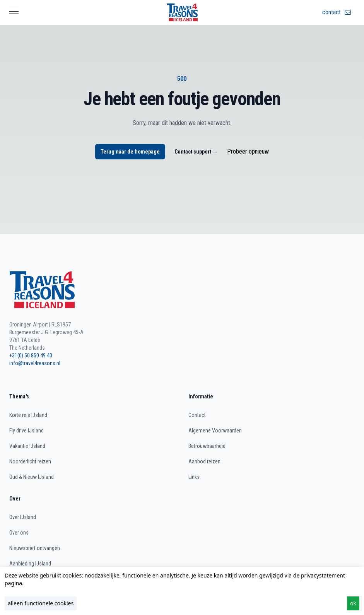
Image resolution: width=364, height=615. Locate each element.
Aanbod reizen (204, 461)
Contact (197, 415)
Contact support (196, 152)
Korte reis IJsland (28, 415)
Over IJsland (23, 517)
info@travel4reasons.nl (35, 363)
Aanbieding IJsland (30, 564)
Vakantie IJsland (27, 446)
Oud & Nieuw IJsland (32, 477)
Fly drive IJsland (26, 430)
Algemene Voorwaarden (215, 430)
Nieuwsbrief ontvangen (35, 548)
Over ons (19, 533)
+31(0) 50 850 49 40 (31, 355)
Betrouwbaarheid (207, 446)
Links (194, 477)
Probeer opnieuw (248, 151)
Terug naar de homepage (130, 152)
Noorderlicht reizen (30, 461)
